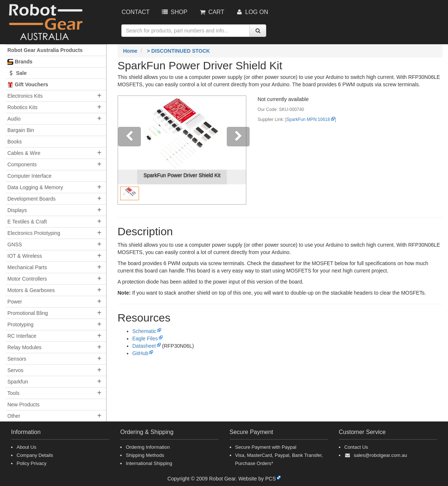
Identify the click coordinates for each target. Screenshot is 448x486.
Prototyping (20, 324)
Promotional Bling (28, 313)
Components (22, 164)
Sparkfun (18, 382)
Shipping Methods (145, 455)
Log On (252, 12)
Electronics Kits (25, 96)
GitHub (140, 353)
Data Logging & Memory (35, 187)
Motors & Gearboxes (31, 290)
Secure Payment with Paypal (266, 447)
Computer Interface (29, 176)
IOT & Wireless (25, 256)
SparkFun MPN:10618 (308, 119)
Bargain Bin (21, 130)
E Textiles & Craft (27, 222)
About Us (26, 447)
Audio (14, 119)
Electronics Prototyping (34, 233)
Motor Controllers (27, 279)
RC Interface (22, 336)
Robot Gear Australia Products (45, 50)
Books (15, 142)
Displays (17, 210)
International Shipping (149, 463)
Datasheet (144, 346)
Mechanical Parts (27, 267)
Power (15, 302)
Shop (174, 12)
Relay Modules (25, 347)
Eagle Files (145, 339)
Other (14, 416)
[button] (128, 150)
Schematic (144, 331)
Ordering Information (148, 447)
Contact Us (356, 447)
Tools (13, 393)
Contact (136, 12)
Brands (20, 62)
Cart (211, 12)
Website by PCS (257, 479)
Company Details (35, 455)
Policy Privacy (32, 463)
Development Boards (32, 199)
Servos (15, 370)
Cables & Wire (24, 153)
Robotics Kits (22, 107)
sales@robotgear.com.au (380, 455)
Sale (17, 73)
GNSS (15, 244)
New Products (23, 405)
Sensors (17, 359)
